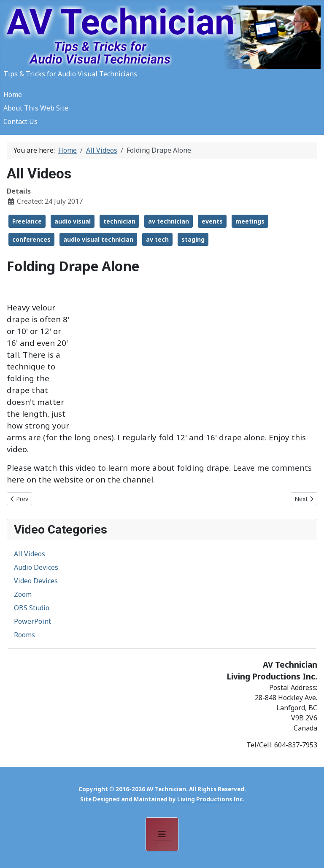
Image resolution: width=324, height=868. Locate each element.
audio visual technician (98, 239)
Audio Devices (36, 567)
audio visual (73, 221)
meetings (250, 221)
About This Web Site (36, 108)
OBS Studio (32, 608)
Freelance (27, 221)
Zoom (23, 594)
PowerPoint (32, 621)
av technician (169, 221)
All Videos (30, 554)
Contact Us (20, 121)
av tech (157, 239)
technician (119, 221)
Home (13, 94)
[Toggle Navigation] (162, 834)
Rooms (24, 635)
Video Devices (36, 581)
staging (193, 239)
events (212, 221)
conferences (31, 239)
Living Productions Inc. (211, 799)
